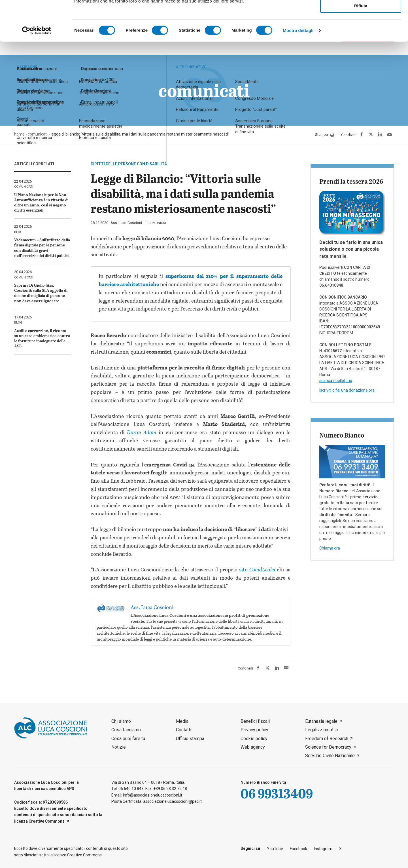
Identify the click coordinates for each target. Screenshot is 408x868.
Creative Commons (47, 821)
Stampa (325, 135)
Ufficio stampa (190, 739)
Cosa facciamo (126, 730)
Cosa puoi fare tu (128, 739)
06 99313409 (277, 793)
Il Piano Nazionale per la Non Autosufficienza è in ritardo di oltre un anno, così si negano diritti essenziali (41, 202)
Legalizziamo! (319, 730)
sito (257, 569)
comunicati (158, 223)
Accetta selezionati (361, 30)
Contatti (184, 730)
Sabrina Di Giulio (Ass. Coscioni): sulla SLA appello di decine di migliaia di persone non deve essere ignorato (41, 293)
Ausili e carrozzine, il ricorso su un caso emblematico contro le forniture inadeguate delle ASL (42, 338)
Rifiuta (361, 46)
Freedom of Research (327, 739)
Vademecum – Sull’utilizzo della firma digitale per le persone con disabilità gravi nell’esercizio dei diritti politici (42, 248)
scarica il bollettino (336, 381)
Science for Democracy (328, 747)
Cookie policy (254, 739)
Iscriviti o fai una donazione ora (347, 390)
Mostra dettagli (298, 70)
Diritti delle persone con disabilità (129, 164)
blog (18, 232)
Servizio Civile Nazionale (330, 756)
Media (182, 721)
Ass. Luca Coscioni (126, 223)
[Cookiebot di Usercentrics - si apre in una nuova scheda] (37, 71)
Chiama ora (330, 548)
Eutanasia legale (321, 721)
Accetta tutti (361, 14)
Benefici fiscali (255, 721)
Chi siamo (121, 721)
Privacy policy (254, 730)
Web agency (253, 747)
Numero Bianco (342, 435)
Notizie (119, 747)
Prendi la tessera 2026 (351, 181)
